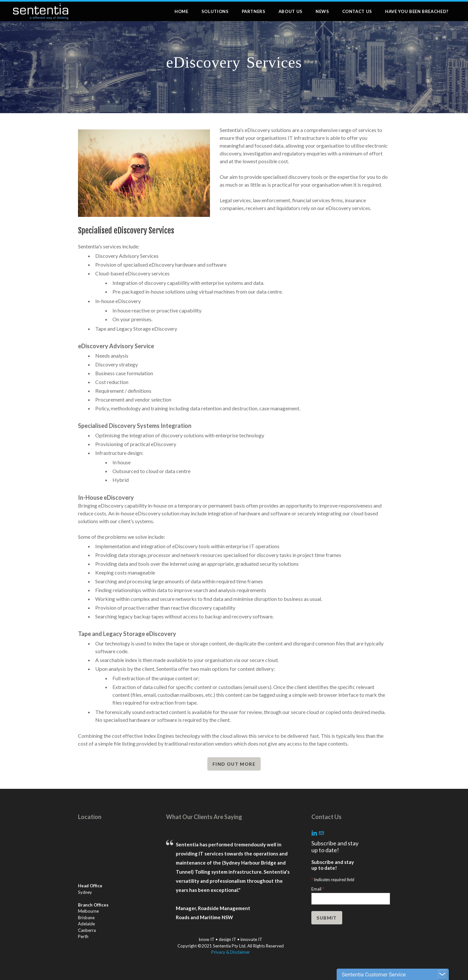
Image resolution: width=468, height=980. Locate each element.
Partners (254, 11)
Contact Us (357, 11)
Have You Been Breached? (417, 11)
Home (182, 11)
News (322, 11)
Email (318, 889)
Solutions (215, 11)
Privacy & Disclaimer (231, 952)
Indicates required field (333, 880)
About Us (291, 11)
